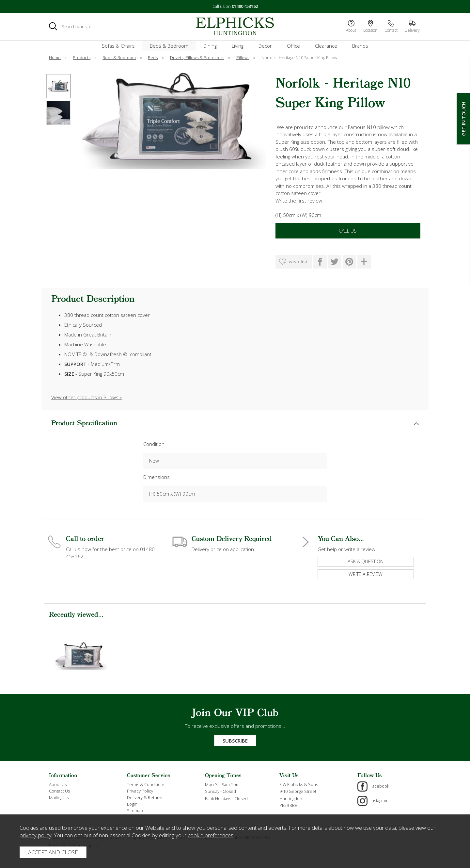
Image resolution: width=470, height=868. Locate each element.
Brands (360, 46)
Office (293, 46)
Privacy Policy (140, 791)
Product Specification (84, 424)
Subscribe (235, 741)
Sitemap (135, 811)
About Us (58, 784)
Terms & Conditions (146, 784)
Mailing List (59, 797)
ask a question (366, 561)
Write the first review (299, 201)
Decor (265, 46)
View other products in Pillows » (86, 397)
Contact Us (59, 791)
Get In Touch (463, 119)
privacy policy (36, 835)
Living (238, 46)
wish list (298, 261)
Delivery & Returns (145, 797)
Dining (210, 46)
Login (132, 804)
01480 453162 (245, 6)
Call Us (348, 231)
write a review (366, 574)
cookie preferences (211, 835)
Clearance (326, 46)
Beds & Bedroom (169, 46)
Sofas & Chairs (118, 46)
